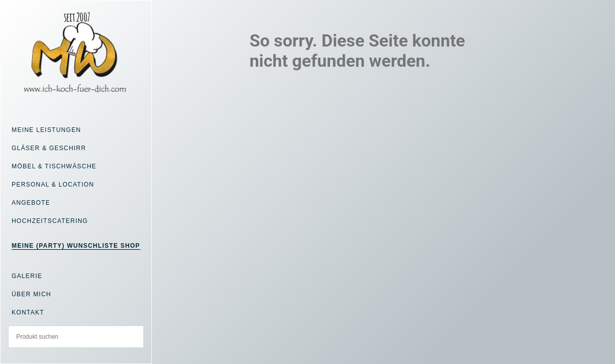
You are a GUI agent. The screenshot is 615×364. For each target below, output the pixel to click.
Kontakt (28, 312)
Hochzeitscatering (50, 221)
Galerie (27, 276)
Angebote (31, 203)
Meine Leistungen (46, 130)
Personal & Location (53, 185)
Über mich (31, 294)
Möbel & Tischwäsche (54, 166)
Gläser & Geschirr (49, 148)
